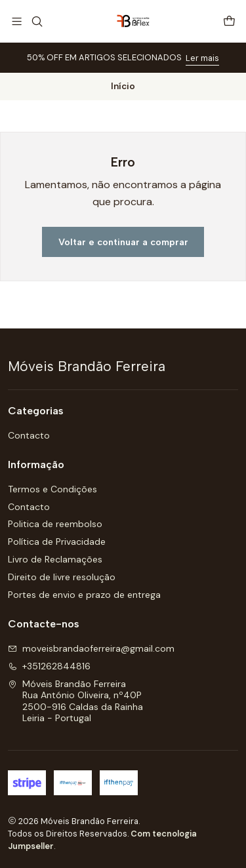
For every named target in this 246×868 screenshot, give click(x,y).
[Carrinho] (229, 21)
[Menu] (17, 21)
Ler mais (202, 58)
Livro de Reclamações (55, 559)
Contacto (29, 435)
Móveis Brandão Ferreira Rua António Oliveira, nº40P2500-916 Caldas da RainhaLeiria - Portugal (75, 701)
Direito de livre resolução (62, 577)
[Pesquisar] (36, 21)
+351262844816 (49, 666)
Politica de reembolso (55, 524)
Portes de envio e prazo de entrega (84, 595)
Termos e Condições (52, 489)
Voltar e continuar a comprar (123, 242)
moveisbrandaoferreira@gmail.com (91, 648)
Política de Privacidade (57, 542)
